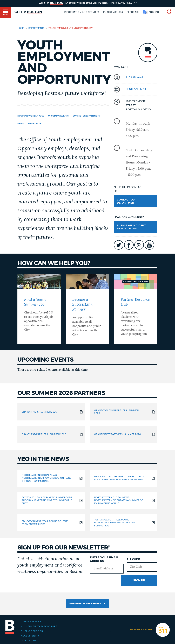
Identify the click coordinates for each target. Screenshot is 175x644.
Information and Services (82, 12)
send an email (136, 89)
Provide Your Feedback (87, 604)
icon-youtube (149, 245)
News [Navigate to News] (21, 124)
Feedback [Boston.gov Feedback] (133, 12)
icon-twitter (119, 245)
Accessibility (30, 636)
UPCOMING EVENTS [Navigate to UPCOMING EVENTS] (58, 116)
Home (21, 28)
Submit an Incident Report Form (131, 227)
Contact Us (29, 641)
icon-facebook (129, 245)
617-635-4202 (134, 77)
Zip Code (133, 559)
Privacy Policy (31, 622)
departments (36, 28)
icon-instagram (139, 245)
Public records (32, 631)
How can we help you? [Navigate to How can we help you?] (31, 116)
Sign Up (139, 580)
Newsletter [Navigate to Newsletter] (35, 124)
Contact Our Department (127, 201)
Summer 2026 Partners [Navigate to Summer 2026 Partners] (86, 116)
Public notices (113, 12)
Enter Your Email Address (104, 559)
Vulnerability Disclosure (39, 626)
